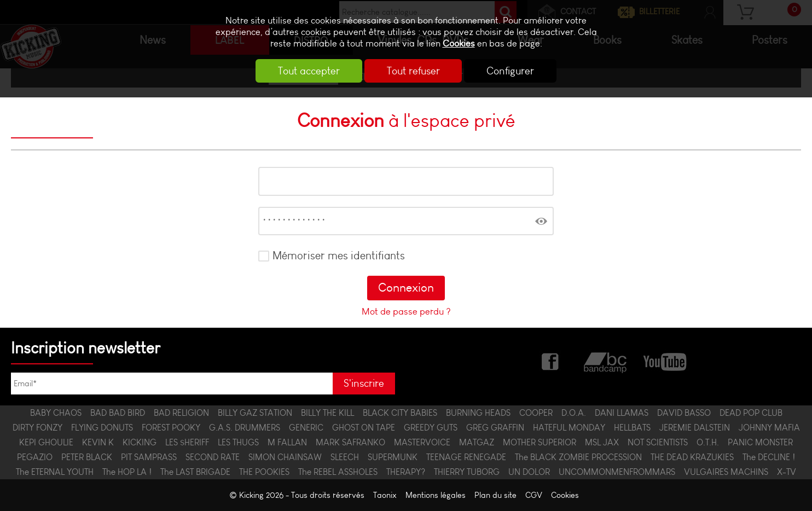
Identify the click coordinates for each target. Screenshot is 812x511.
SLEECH (345, 457)
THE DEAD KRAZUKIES (692, 457)
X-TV (787, 472)
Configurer (512, 71)
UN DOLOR (529, 472)
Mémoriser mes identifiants (339, 255)
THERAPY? (406, 472)
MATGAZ (477, 442)
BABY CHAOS (56, 413)
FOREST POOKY (171, 428)
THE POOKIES (264, 472)
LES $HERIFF (187, 442)
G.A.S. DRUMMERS (245, 428)
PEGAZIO (35, 457)
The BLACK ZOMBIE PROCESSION (578, 457)
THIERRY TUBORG (467, 472)
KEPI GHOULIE (46, 442)
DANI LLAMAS (622, 413)
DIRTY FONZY (37, 428)
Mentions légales (436, 495)
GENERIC (306, 428)
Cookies (459, 43)
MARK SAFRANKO (350, 442)
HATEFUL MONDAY (569, 428)
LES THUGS (238, 442)
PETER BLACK (87, 457)
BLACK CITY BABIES (400, 413)
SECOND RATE (213, 457)
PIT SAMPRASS (149, 457)
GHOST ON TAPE (364, 428)
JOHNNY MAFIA (769, 428)
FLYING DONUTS (102, 428)
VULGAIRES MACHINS (726, 472)
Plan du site (495, 495)
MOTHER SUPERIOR (540, 442)
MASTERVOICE (422, 442)
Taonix (385, 495)
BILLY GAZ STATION (255, 413)
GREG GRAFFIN (495, 428)
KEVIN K (98, 442)
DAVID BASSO (684, 413)
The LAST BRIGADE (195, 472)
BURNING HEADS (478, 413)
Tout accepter (308, 71)
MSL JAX (602, 442)
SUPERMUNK (393, 457)
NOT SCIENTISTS (658, 442)
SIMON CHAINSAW (285, 457)
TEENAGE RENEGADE (466, 457)
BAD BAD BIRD (118, 413)
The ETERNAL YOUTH (55, 472)
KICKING (140, 442)
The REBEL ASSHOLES (338, 472)
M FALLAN (287, 442)
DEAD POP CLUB (751, 413)
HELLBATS (632, 428)
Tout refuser (413, 71)
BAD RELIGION (181, 413)
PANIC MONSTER (760, 442)
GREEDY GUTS (431, 428)
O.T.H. (708, 442)
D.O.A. (574, 413)
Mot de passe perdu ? (406, 311)
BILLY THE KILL (327, 413)
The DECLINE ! (769, 457)
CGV (534, 495)
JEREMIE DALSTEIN (695, 428)
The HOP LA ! (127, 472)
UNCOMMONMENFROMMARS (617, 472)
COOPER (536, 413)
